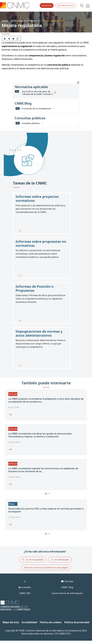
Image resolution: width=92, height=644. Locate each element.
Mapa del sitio (11, 622)
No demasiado (60, 560)
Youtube (69, 581)
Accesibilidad (29, 622)
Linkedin (26, 587)
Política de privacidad (77, 622)
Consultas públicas (31, 123)
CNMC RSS (25, 593)
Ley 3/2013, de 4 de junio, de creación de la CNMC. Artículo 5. (37, 93)
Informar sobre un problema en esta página (46, 567)
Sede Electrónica (66, 5)
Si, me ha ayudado (32, 559)
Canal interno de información (67, 593)
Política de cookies (51, 622)
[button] (42, 213)
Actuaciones (47, 5)
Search (82, 6)
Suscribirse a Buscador (78, 83)
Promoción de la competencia (36, 108)
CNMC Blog (67, 587)
